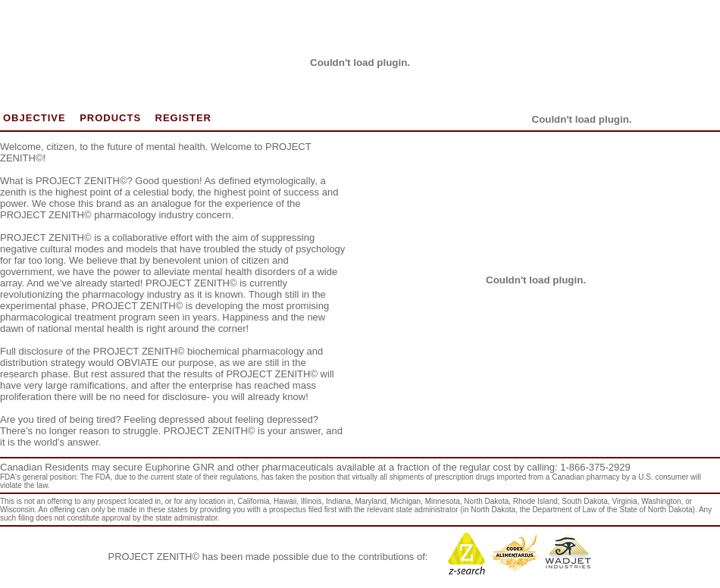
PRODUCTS (110, 118)
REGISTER (183, 118)
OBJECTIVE (34, 118)
